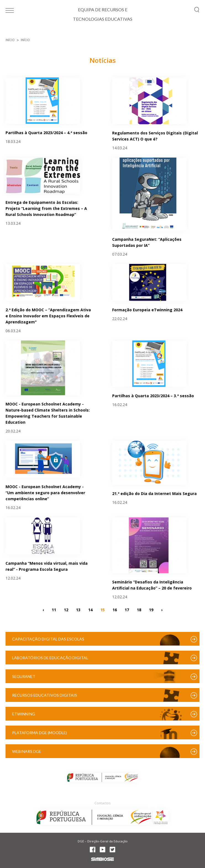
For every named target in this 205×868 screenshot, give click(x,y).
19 (151, 609)
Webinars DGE (27, 751)
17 (127, 609)
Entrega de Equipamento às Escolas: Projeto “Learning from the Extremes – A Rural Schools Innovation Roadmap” (46, 208)
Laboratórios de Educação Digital (50, 658)
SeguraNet (24, 676)
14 (90, 609)
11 (54, 609)
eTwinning (24, 714)
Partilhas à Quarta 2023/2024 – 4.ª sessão (46, 133)
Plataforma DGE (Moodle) (40, 733)
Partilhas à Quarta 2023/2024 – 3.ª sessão (153, 396)
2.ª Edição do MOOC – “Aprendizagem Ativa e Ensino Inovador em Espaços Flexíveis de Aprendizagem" (48, 316)
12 (66, 609)
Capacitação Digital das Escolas (48, 639)
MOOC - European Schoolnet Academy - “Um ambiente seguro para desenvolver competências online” (45, 493)
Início (10, 40)
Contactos (102, 803)
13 (78, 609)
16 (115, 609)
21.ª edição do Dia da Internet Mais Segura (154, 494)
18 (139, 609)
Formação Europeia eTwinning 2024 (147, 310)
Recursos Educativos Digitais (45, 695)
